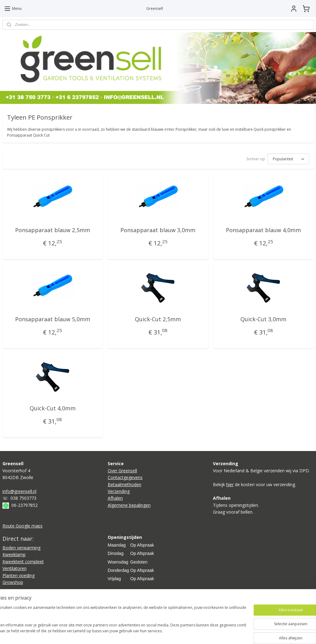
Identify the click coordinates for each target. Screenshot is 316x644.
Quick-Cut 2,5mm (158, 319)
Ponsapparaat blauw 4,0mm (263, 230)
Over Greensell (122, 471)
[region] (117, 623)
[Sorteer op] (288, 159)
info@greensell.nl (19, 491)
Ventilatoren (15, 568)
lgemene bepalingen (131, 505)
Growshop (13, 582)
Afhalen (115, 498)
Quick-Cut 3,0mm (263, 319)
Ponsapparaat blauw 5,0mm (53, 319)
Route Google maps (23, 526)
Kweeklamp (14, 554)
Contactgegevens (125, 477)
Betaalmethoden (125, 484)
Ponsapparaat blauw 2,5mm (53, 230)
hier (230, 484)
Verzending (119, 491)
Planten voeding (19, 575)
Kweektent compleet (23, 562)
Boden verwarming (21, 548)
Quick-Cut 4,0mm (53, 408)
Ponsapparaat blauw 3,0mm (158, 230)
